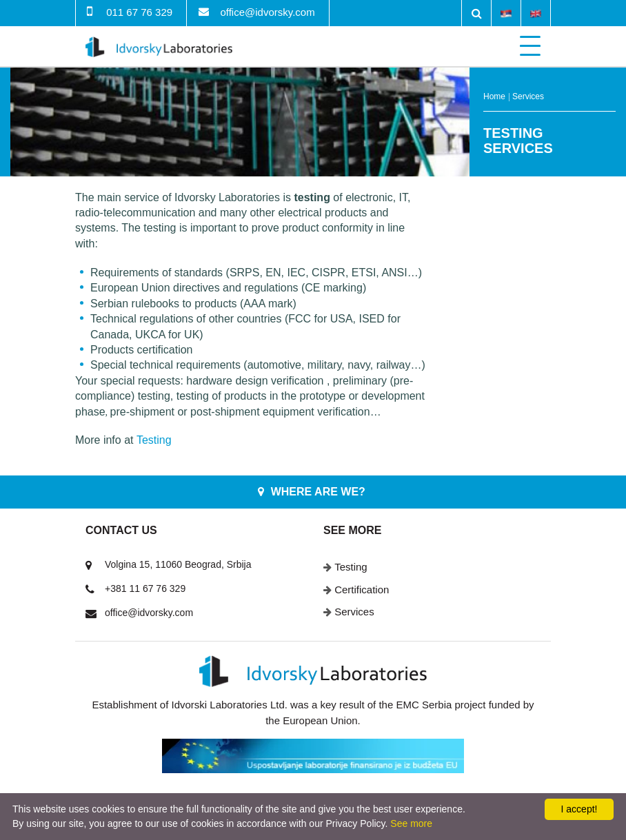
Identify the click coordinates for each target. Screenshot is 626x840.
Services (528, 96)
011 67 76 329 (139, 12)
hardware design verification (255, 381)
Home (494, 96)
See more (411, 823)
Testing (351, 567)
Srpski (506, 12)
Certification (362, 590)
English (536, 12)
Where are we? (318, 492)
